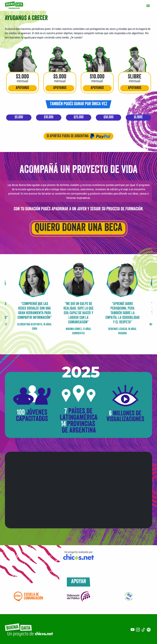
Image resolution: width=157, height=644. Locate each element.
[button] (149, 299)
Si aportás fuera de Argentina (78, 136)
